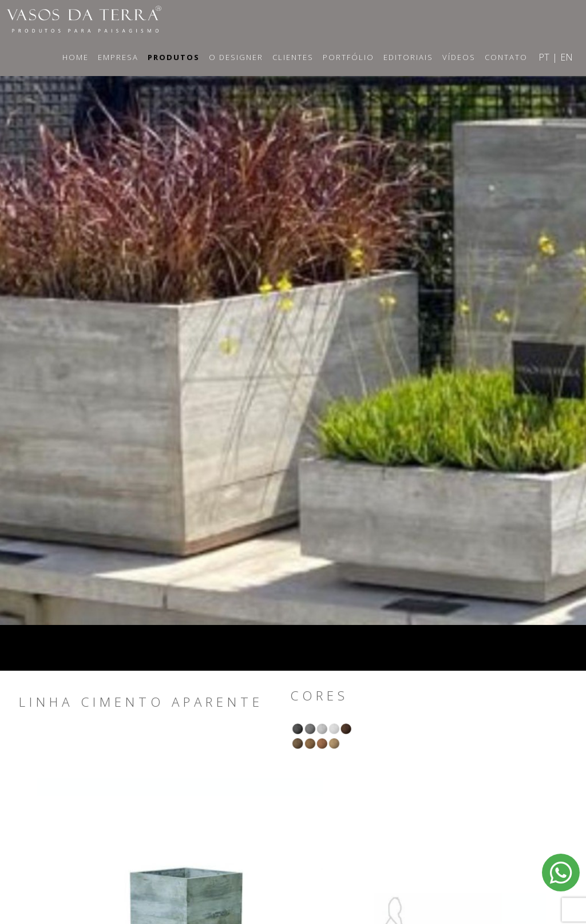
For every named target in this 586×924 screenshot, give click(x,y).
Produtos (174, 57)
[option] (293, 339)
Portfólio (349, 57)
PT (544, 57)
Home (76, 57)
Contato (506, 57)
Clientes (293, 57)
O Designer (236, 57)
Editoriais (408, 57)
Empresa (118, 57)
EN (567, 57)
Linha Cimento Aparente (141, 702)
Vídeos (459, 57)
